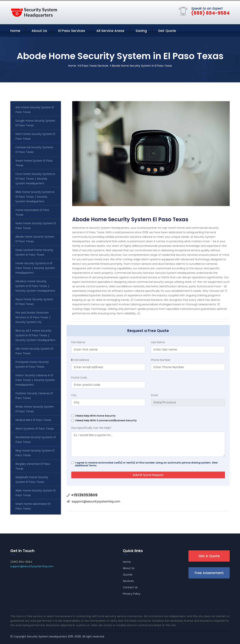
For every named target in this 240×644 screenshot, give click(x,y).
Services (128, 581)
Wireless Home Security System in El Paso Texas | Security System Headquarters (35, 286)
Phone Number (161, 360)
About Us (39, 31)
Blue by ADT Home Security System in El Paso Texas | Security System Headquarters (35, 335)
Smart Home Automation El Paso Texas (33, 506)
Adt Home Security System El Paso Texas (34, 351)
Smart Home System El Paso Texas (34, 163)
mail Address (80, 360)
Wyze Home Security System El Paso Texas (34, 301)
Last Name (158, 342)
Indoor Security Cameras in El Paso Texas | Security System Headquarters (35, 380)
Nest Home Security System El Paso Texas (35, 136)
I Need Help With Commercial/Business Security (106, 420)
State (154, 395)
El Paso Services (72, 31)
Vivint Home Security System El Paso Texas (36, 225)
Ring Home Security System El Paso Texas (35, 453)
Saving (141, 31)
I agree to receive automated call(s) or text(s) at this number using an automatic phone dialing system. (146, 464)
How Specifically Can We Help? (91, 428)
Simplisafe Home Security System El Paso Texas (32, 479)
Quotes (128, 575)
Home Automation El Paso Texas (32, 212)
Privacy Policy (132, 594)
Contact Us (130, 587)
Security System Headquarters (47, 636)
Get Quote (167, 31)
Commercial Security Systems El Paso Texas (34, 149)
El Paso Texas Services (94, 66)
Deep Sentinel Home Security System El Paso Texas (34, 252)
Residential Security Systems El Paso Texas (36, 439)
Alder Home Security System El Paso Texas (35, 493)
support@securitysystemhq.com (96, 501)
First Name (78, 342)
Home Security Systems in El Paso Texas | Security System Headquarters (35, 268)
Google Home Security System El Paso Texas (35, 123)
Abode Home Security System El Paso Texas (35, 239)
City (74, 395)
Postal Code (79, 378)
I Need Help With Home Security (95, 416)
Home (15, 31)
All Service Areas (110, 31)
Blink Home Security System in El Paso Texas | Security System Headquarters (35, 196)
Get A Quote (209, 556)
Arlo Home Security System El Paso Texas (35, 109)
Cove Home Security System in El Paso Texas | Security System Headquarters (35, 178)
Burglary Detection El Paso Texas (33, 466)
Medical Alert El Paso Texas (33, 420)
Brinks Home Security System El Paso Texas (34, 409)
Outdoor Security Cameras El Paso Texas (34, 395)
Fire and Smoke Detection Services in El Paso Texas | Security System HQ (33, 317)
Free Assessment (209, 573)
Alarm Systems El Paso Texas (35, 428)
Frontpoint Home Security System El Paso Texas (32, 364)
